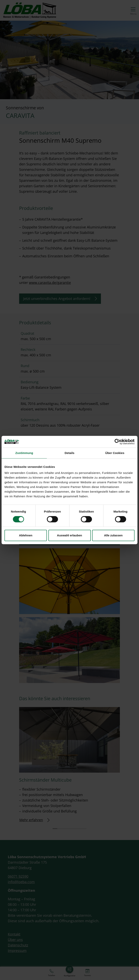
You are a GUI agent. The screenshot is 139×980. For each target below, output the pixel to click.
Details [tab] (69, 453)
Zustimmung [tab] (24, 453)
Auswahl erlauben (69, 535)
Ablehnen (26, 535)
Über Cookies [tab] (115, 453)
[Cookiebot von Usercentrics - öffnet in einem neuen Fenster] (117, 442)
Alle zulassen (113, 535)
